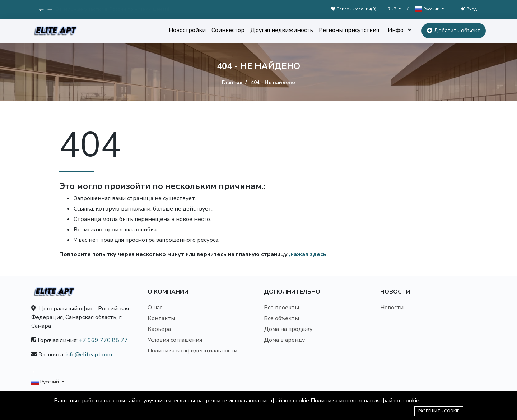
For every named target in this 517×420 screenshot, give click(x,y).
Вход (469, 9)
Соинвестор (228, 30)
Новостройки (187, 30)
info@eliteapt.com (89, 355)
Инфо (396, 30)
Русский (428, 9)
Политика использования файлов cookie (365, 401)
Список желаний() (354, 9)
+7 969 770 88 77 (103, 340)
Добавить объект (454, 31)
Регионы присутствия (349, 30)
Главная (232, 82)
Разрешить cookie (439, 411)
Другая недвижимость (282, 30)
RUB (392, 9)
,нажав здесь (308, 254)
